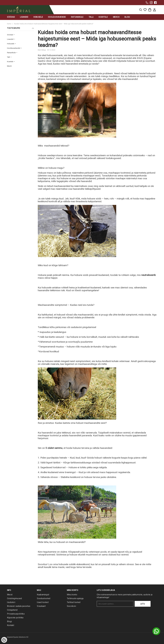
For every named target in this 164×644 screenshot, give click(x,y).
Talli (9, 57)
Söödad (10, 35)
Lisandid (10, 39)
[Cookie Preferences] (4, 640)
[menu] (141, 10)
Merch (9, 66)
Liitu (143, 604)
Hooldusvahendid (14, 48)
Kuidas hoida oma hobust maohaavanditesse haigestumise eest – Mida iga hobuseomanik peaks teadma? (54, 24)
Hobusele (11, 44)
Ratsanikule (12, 53)
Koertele (10, 62)
